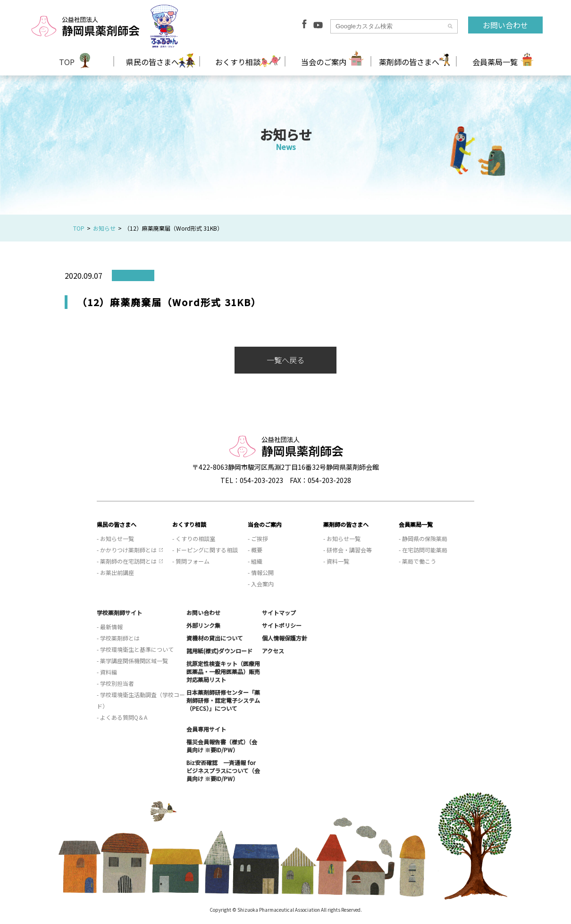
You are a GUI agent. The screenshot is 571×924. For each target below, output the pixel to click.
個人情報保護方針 (285, 638)
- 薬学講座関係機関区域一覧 (132, 661)
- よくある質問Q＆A (122, 717)
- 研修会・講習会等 (348, 550)
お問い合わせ (505, 25)
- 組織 (255, 561)
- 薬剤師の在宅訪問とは (127, 561)
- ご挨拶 (258, 538)
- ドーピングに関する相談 (205, 550)
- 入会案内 (261, 584)
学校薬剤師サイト (119, 612)
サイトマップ (279, 612)
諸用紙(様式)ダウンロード (219, 651)
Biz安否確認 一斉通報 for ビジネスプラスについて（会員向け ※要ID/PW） (223, 770)
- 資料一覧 (336, 561)
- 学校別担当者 (115, 683)
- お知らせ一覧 (115, 538)
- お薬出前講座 (115, 572)
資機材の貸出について (215, 638)
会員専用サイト (206, 729)
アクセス (273, 651)
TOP (67, 62)
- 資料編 (107, 672)
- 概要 (255, 550)
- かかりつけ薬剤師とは (127, 550)
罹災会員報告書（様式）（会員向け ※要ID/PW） (222, 746)
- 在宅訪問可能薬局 (423, 550)
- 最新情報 (110, 627)
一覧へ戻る (285, 360)
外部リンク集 (203, 625)
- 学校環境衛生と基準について (135, 649)
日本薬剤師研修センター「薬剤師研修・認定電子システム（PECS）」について (223, 700)
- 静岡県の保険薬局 (423, 538)
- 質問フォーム (191, 561)
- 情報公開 (261, 572)
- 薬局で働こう (417, 561)
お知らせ (104, 228)
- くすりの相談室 (194, 538)
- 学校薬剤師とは (118, 638)
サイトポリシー (282, 625)
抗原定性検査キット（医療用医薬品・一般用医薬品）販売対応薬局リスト (223, 671)
